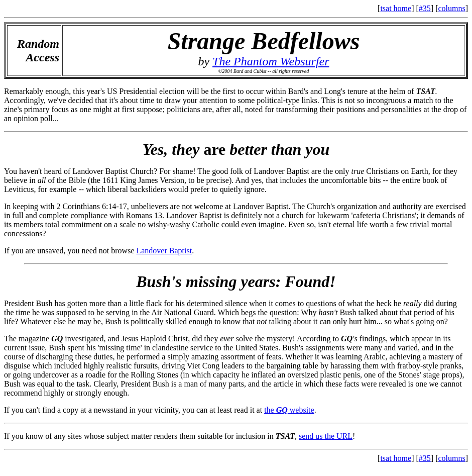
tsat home (396, 8)
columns (451, 8)
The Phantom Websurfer (271, 61)
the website (289, 410)
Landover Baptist (164, 251)
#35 (425, 8)
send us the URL (326, 436)
